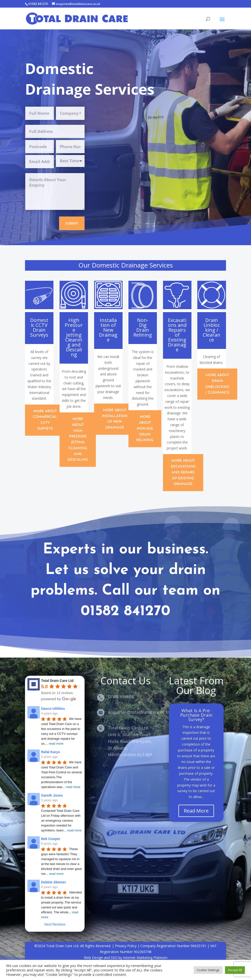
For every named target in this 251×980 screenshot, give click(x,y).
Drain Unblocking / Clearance (212, 330)
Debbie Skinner (53, 882)
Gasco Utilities (53, 709)
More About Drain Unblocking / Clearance (217, 384)
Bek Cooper (51, 839)
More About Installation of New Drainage (115, 419)
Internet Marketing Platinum (145, 958)
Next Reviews (55, 924)
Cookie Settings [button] (208, 970)
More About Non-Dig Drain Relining (145, 429)
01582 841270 (38, 4)
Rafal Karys (50, 752)
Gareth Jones (52, 795)
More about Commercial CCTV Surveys (45, 420)
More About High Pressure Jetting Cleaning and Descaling (78, 440)
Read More (196, 816)
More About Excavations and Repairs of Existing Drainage (183, 472)
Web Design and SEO (101, 958)
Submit (72, 223)
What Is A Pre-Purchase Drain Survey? (196, 720)
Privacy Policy (126, 946)
